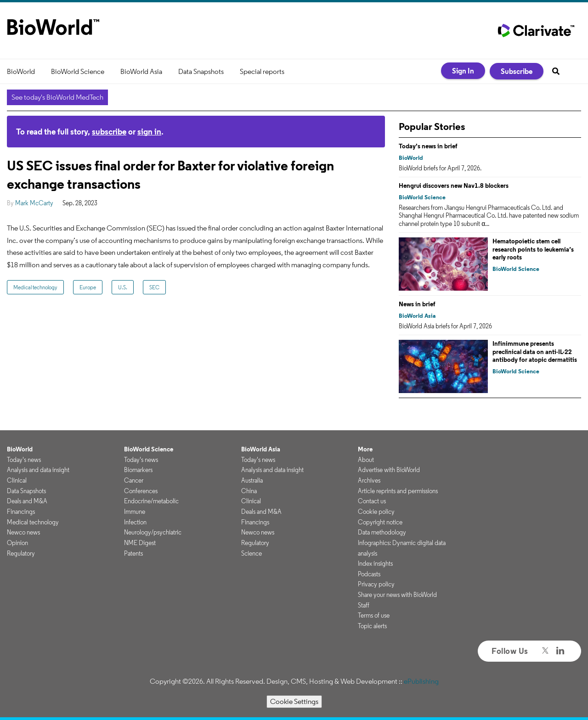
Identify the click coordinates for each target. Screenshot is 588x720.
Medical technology (35, 287)
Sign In (463, 71)
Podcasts (369, 574)
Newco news (23, 532)
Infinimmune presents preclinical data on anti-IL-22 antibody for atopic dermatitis (535, 352)
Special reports (262, 71)
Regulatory (21, 553)
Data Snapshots (201, 71)
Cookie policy (376, 512)
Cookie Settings (294, 701)
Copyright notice (380, 522)
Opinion (17, 543)
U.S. (123, 287)
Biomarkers (138, 470)
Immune (135, 512)
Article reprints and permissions (398, 491)
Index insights (375, 563)
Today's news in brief (428, 146)
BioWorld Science (78, 71)
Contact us (372, 501)
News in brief (417, 304)
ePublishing (421, 681)
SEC (154, 287)
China (249, 491)
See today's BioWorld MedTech (57, 97)
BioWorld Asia (141, 71)
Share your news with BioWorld (397, 595)
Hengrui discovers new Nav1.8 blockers (454, 186)
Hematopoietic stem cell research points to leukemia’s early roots (533, 249)
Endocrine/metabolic (151, 501)
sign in (149, 132)
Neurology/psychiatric (153, 532)
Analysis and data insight (38, 470)
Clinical (17, 480)
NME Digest (140, 543)
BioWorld (21, 71)
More (365, 449)
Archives (369, 480)
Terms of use (374, 615)
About (366, 460)
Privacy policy (376, 584)
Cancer (134, 480)
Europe (88, 287)
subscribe (109, 132)
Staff (364, 605)
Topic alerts (372, 626)
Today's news (24, 460)
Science (252, 553)
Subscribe (517, 71)
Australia (252, 480)
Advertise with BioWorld (389, 470)
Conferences (141, 491)
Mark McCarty (34, 203)
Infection (135, 522)
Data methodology (382, 532)
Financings (21, 512)
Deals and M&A (27, 501)
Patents (133, 553)
